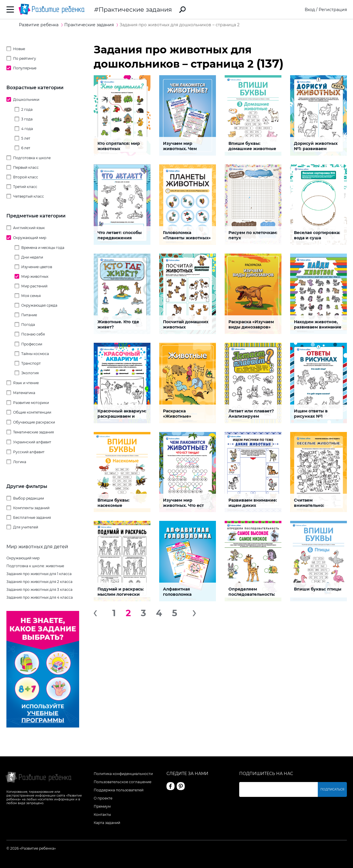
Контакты (102, 815)
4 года (27, 129)
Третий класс (25, 187)
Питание (29, 315)
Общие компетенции (32, 412)
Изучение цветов (37, 267)
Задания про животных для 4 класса (40, 597)
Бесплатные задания (32, 518)
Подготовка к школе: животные (35, 566)
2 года (27, 109)
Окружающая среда (39, 305)
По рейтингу (25, 58)
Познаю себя (33, 334)
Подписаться (332, 789)
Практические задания (135, 9)
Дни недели (32, 257)
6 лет (26, 148)
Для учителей (26, 527)
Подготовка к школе (32, 158)
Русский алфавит (29, 452)
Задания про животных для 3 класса (39, 589)
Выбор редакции (29, 498)
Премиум (102, 806)
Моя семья (31, 296)
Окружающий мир (30, 238)
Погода (28, 325)
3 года (27, 119)
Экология (30, 373)
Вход (310, 10)
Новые (19, 49)
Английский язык (29, 228)
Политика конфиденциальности (123, 774)
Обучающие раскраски (34, 422)
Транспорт (31, 363)
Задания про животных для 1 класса (39, 574)
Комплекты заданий (31, 508)
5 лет (26, 138)
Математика (24, 393)
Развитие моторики (31, 403)
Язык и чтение (26, 383)
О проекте (103, 798)
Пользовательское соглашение (123, 782)
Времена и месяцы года (43, 248)
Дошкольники (26, 100)
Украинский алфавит (32, 442)
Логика (20, 462)
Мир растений (34, 286)
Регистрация (333, 10)
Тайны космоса (35, 354)
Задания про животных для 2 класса (39, 582)
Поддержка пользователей (119, 790)
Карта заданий (107, 823)
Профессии (32, 344)
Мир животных (35, 276)
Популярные (25, 68)
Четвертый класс (29, 196)
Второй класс (26, 177)
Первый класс (26, 167)
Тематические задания (33, 432)
